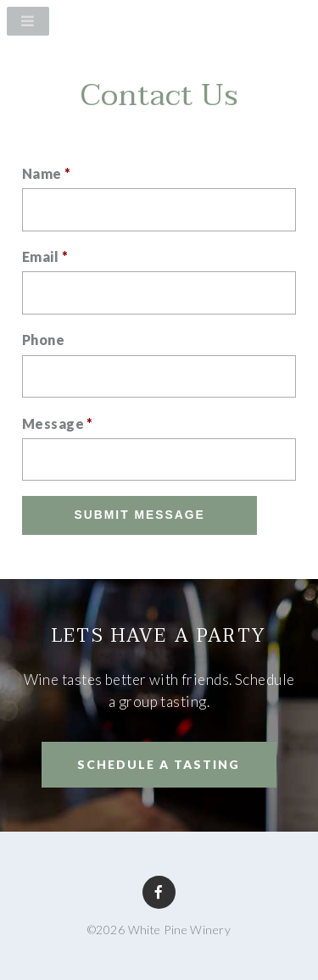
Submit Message (140, 515)
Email (45, 256)
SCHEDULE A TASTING (159, 764)
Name (47, 173)
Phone (43, 340)
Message (58, 423)
